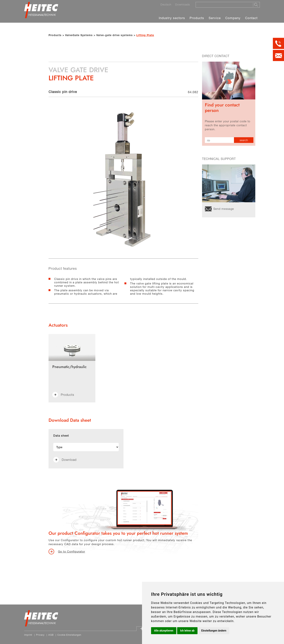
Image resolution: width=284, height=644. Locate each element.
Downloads (183, 5)
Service (215, 18)
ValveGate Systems (79, 35)
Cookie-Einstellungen (69, 635)
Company (233, 18)
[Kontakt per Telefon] (278, 43)
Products (197, 18)
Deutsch (166, 5)
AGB (51, 635)
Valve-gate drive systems (115, 35)
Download (69, 460)
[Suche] (223, 5)
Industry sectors (172, 18)
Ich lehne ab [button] (187, 631)
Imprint (28, 635)
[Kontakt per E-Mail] (278, 55)
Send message (224, 209)
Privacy (40, 635)
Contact (251, 18)
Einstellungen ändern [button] (214, 631)
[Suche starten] (256, 5)
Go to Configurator (72, 551)
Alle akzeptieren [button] (164, 631)
